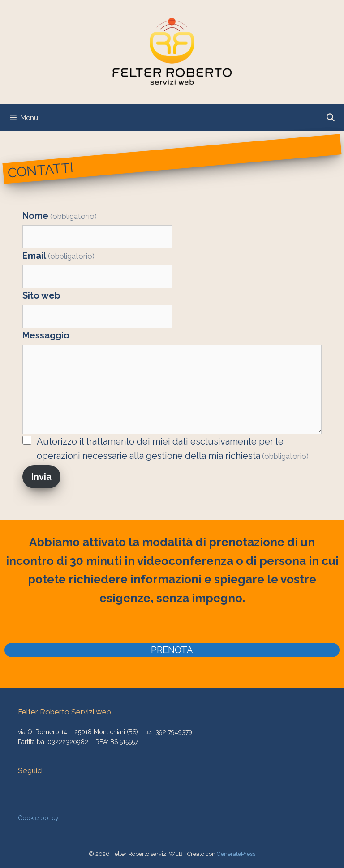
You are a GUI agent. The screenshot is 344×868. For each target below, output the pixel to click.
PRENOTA (172, 650)
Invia (41, 477)
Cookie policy (38, 818)
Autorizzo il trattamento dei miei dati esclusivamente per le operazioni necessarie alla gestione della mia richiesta (173, 449)
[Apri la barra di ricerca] (330, 118)
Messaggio (46, 335)
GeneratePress (236, 854)
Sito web (41, 295)
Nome (60, 216)
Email (58, 256)
